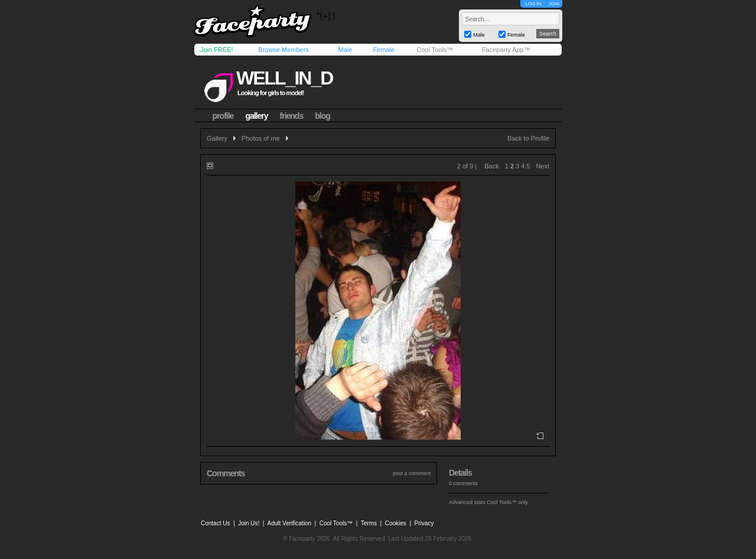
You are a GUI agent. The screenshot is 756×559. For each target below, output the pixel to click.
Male (345, 50)
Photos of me (261, 138)
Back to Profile (528, 138)
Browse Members (283, 50)
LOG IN (533, 4)
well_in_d (284, 78)
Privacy (424, 523)
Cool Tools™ (435, 50)
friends (292, 116)
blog (322, 116)
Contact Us (215, 523)
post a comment (412, 473)
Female (384, 50)
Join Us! (249, 523)
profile (223, 116)
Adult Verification (289, 523)
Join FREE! (217, 50)
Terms (369, 523)
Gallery (217, 138)
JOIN (554, 4)
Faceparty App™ (506, 50)
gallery (256, 116)
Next (542, 166)
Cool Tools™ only (507, 502)
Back (491, 166)
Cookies (396, 523)
